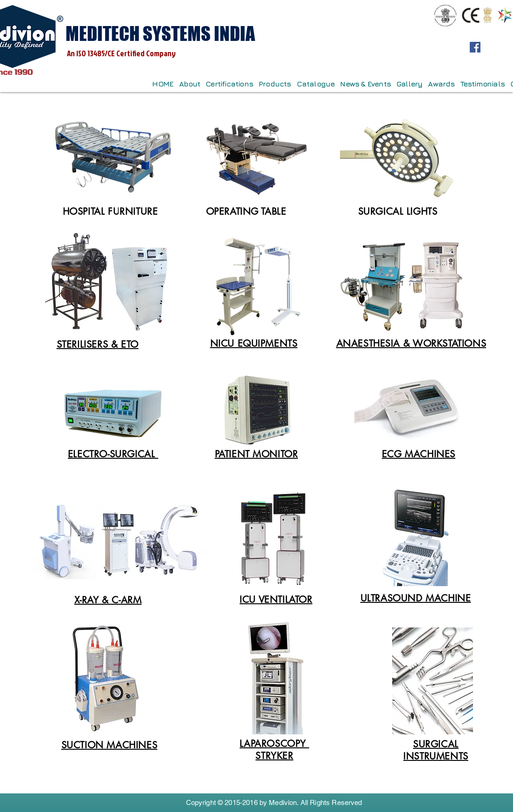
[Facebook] (475, 47)
